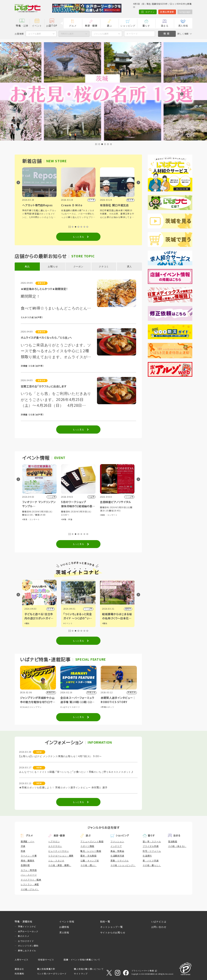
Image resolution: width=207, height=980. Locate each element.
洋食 (23, 846)
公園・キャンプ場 (90, 861)
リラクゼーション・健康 (61, 856)
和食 (23, 851)
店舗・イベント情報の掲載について (82, 960)
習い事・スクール (152, 842)
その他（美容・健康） (60, 865)
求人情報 (183, 26)
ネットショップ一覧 (112, 927)
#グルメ (28, 623)
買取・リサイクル (120, 861)
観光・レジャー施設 (91, 851)
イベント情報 (67, 922)
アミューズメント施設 (92, 842)
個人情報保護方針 (46, 969)
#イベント (107, 623)
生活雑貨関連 (117, 856)
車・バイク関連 (151, 861)
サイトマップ (81, 974)
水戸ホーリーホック (28, 932)
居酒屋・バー (28, 842)
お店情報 (64, 927)
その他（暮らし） (152, 865)
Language (185, 12)
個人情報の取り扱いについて (89, 969)
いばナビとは (159, 922)
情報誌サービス (46, 960)
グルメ (73, 26)
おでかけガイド (26, 941)
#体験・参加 (106, 519)
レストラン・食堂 (30, 884)
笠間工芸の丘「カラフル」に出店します (44, 386)
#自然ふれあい (37, 523)
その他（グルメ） (30, 889)
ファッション (117, 842)
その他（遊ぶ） (88, 865)
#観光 (66, 623)
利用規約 (19, 974)
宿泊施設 (173, 842)
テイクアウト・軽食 (31, 880)
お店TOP (52, 26)
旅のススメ (24, 936)
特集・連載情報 (24, 922)
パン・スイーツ (29, 875)
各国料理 (25, 865)
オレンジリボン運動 (28, 946)
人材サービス (22, 960)
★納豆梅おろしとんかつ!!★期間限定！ (44, 289)
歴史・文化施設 (88, 856)
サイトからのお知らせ (113, 933)
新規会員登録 (167, 12)
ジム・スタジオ (56, 861)
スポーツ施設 (87, 846)
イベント (37, 26)
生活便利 (147, 856)
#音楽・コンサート (70, 519)
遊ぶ (110, 26)
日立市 (89, 609)
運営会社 (19, 969)
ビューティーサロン (59, 851)
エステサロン (55, 846)
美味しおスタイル (27, 951)
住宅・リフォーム (152, 851)
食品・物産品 (117, 851)
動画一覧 (105, 922)
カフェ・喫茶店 (29, 870)
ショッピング (128, 26)
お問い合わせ (159, 927)
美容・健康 (91, 26)
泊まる (165, 26)
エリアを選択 (34, 34)
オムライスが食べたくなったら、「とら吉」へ (46, 338)
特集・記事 (22, 26)
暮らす (146, 26)
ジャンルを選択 (101, 34)
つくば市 (127, 609)
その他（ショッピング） (123, 865)
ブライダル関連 (151, 846)
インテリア (116, 846)
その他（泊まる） (177, 846)
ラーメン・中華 (29, 856)
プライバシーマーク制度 (143, 971)
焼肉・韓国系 (28, 861)
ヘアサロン (54, 842)
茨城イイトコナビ (27, 927)
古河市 (50, 609)
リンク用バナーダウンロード (52, 974)
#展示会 (26, 523)
